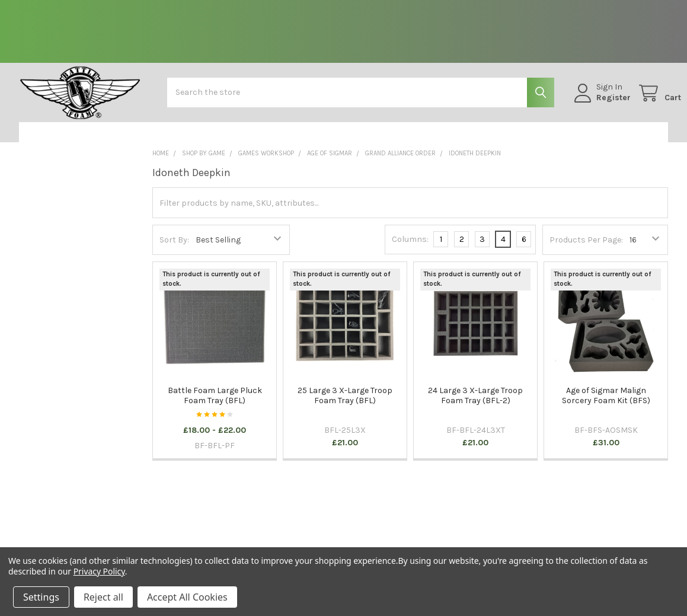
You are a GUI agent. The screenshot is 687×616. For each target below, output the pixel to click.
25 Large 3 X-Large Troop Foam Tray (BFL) (345, 405)
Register (600, 104)
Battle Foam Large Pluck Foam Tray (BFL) (215, 405)
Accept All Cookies (187, 597)
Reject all (103, 597)
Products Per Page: (586, 249)
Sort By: (174, 249)
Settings (41, 597)
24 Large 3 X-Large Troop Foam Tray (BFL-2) (475, 405)
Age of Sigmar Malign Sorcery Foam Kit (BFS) (606, 405)
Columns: (410, 249)
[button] (76, 142)
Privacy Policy (99, 571)
